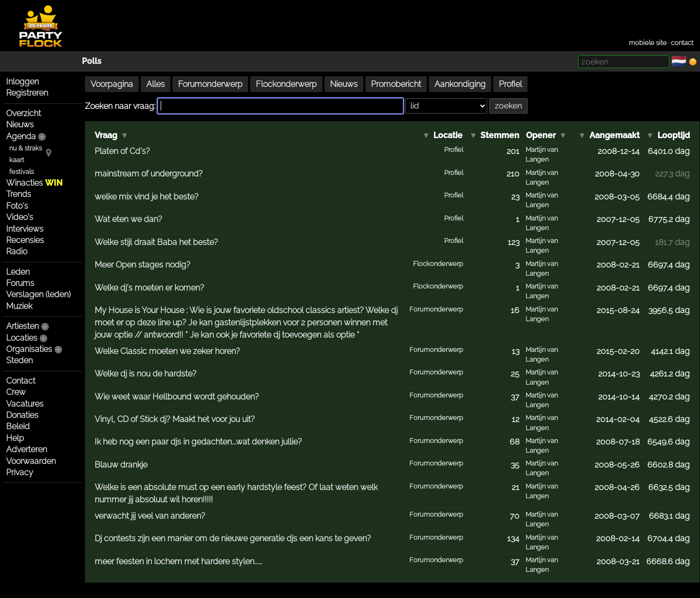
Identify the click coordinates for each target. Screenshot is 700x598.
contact (682, 43)
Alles (156, 84)
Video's (20, 217)
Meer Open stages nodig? (143, 265)
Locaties (22, 338)
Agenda (21, 136)
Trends (19, 194)
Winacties (34, 183)
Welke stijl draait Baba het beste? (156, 242)
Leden (18, 272)
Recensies (25, 240)
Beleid (18, 426)
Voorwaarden (31, 461)
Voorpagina (112, 84)
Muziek (19, 306)
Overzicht (24, 113)
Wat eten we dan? (128, 219)
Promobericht (396, 84)
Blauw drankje (121, 465)
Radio (17, 251)
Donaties (22, 415)
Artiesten (23, 326)
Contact (21, 381)
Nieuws (20, 125)
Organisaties (29, 349)
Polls (92, 61)
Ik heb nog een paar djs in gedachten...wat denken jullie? (198, 442)
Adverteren (27, 449)
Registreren (27, 93)
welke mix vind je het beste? (147, 197)
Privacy (20, 472)
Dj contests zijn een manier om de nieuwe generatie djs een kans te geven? (233, 538)
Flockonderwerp (286, 84)
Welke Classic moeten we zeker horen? (167, 351)
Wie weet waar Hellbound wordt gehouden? (177, 397)
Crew (16, 392)
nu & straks (26, 148)
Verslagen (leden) (38, 294)
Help (15, 438)
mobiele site (648, 43)
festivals (21, 172)
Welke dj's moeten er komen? (149, 288)
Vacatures (25, 404)
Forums (20, 283)
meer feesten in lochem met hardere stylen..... (178, 561)
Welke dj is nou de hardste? (146, 374)
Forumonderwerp (210, 84)
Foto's (17, 206)
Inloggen (23, 82)
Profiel (510, 84)
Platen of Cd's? (122, 151)
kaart (17, 160)
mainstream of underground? (149, 174)
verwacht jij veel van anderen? (150, 516)
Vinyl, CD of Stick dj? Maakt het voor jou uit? (175, 419)
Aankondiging (460, 84)
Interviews (25, 229)
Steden (19, 360)
